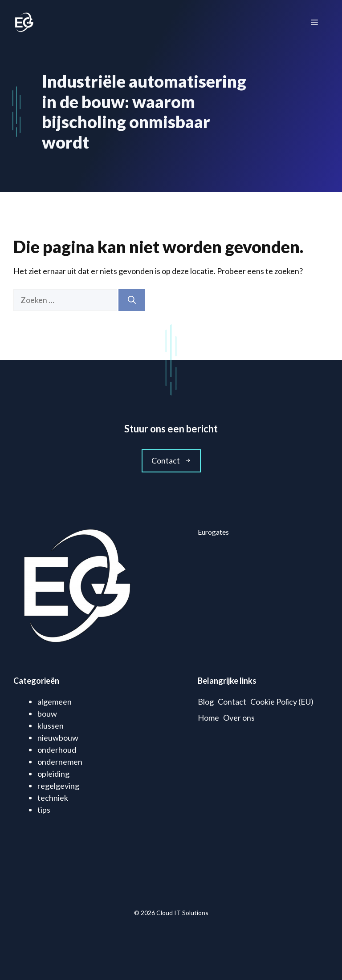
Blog (206, 702)
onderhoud (57, 750)
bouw (47, 714)
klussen (51, 726)
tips (44, 810)
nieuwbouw (58, 738)
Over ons (239, 718)
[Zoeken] (132, 300)
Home (208, 718)
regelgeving (58, 786)
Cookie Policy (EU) (282, 702)
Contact (232, 702)
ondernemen (60, 762)
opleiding (53, 774)
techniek (53, 798)
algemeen (55, 702)
